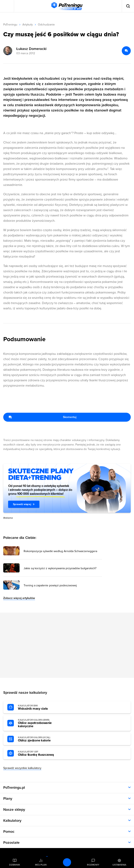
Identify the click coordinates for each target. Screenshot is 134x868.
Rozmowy (93, 865)
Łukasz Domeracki (31, 49)
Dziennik (15, 865)
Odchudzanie (46, 25)
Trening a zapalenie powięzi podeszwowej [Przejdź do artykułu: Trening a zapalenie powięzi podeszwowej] (50, 586)
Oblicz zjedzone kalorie (40, 739)
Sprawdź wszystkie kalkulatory (22, 768)
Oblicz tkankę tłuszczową (40, 753)
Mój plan (41, 865)
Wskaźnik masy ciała (40, 707)
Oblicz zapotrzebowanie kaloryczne (40, 723)
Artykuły (28, 25)
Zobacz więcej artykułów (19, 598)
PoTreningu (10, 25)
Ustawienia (119, 865)
